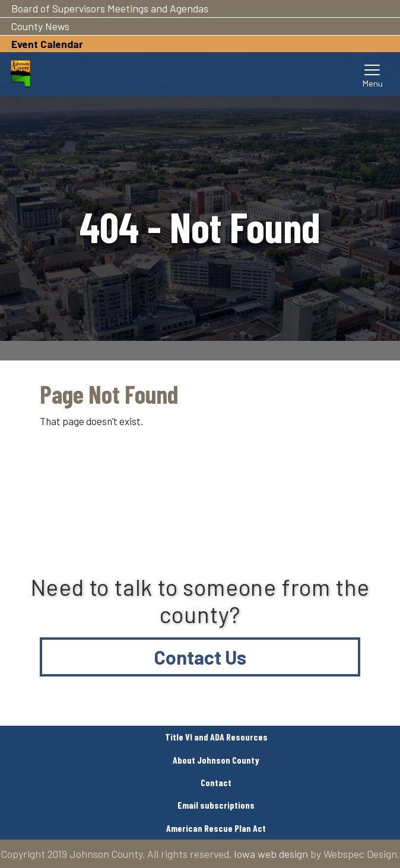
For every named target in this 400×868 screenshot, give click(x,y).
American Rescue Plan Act (216, 828)
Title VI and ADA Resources (216, 737)
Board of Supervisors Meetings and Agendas (110, 8)
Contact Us (200, 657)
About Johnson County (216, 760)
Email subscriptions (216, 805)
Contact (216, 782)
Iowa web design (271, 854)
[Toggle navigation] (373, 74)
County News (40, 26)
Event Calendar (47, 44)
